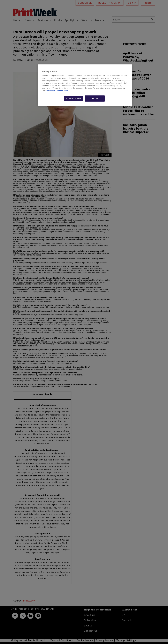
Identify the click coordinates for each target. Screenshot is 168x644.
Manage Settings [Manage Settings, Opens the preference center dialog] (74, 98)
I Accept (95, 98)
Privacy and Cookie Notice (57, 91)
